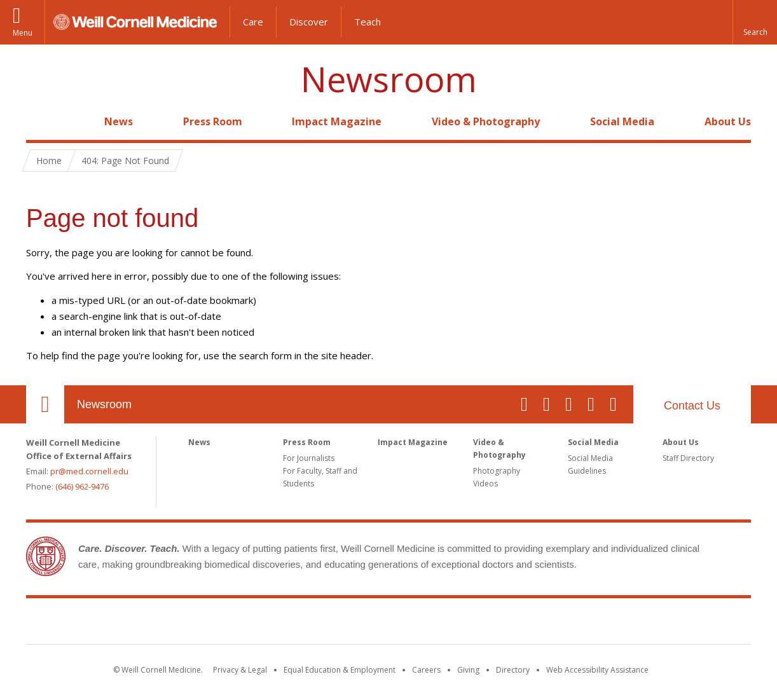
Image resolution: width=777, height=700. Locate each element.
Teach (368, 22)
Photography (497, 471)
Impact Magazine (337, 121)
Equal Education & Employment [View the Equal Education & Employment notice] (340, 670)
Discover (309, 22)
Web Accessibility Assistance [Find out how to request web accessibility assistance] (597, 670)
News (119, 121)
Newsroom (389, 79)
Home (40, 121)
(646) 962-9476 (82, 486)
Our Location (45, 404)
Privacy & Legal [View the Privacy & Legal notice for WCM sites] (240, 670)
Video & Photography (486, 121)
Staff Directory (688, 458)
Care (253, 22)
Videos (485, 484)
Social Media (622, 121)
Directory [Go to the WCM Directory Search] (513, 670)
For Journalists (309, 458)
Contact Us (692, 406)
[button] (755, 22)
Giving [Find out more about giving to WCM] (468, 670)
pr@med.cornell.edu (89, 471)
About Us (728, 121)
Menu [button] (23, 33)
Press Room (213, 121)
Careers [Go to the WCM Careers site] (426, 670)
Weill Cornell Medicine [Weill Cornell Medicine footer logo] (388, 624)
